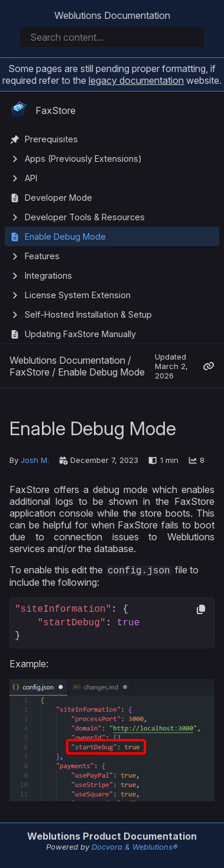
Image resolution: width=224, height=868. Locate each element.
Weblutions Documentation (112, 15)
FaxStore (43, 110)
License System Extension (78, 295)
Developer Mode (59, 198)
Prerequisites (51, 139)
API (31, 178)
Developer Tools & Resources (85, 217)
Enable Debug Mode (65, 236)
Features (42, 256)
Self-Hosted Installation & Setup (88, 314)
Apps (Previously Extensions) (83, 159)
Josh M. (35, 460)
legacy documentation (136, 80)
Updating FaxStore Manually (80, 334)
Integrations (48, 275)
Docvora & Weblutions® (135, 847)
